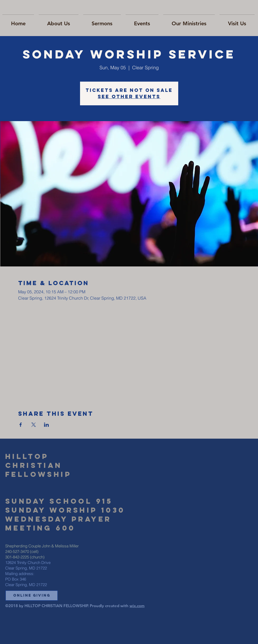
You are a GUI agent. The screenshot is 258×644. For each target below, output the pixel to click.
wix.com (137, 606)
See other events (129, 96)
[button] (32, 596)
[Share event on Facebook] (21, 425)
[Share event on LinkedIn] (46, 425)
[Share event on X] (34, 425)
